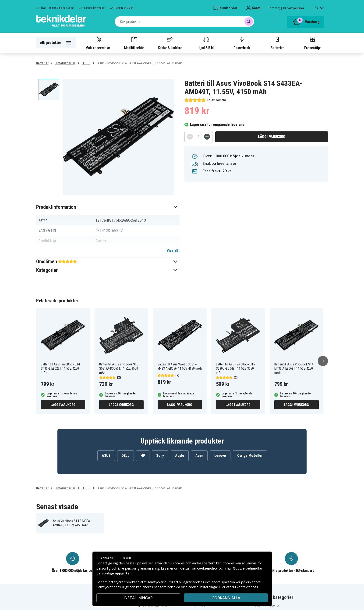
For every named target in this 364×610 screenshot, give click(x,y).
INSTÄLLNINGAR (138, 598)
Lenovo (220, 456)
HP (143, 456)
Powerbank (242, 43)
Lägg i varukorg (272, 137)
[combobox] (184, 22)
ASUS (86, 63)
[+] (207, 137)
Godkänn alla (226, 598)
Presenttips (313, 43)
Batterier (277, 43)
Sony (160, 456)
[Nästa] (323, 361)
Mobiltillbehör (134, 43)
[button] (108, 207)
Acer (199, 456)
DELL (125, 456)
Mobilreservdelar (98, 43)
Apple (180, 456)
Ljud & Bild (206, 43)
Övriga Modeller (250, 456)
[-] (190, 137)
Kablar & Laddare (170, 43)
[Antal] (198, 137)
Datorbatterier (65, 63)
